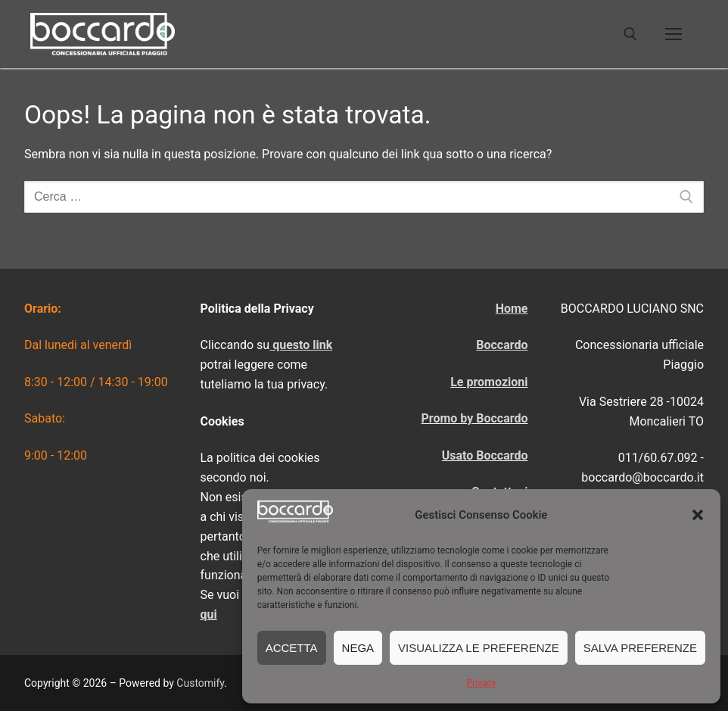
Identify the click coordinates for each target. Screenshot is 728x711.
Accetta (292, 648)
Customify (200, 683)
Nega (358, 648)
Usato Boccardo (485, 455)
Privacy (481, 683)
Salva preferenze (640, 648)
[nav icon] (674, 34)
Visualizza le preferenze (479, 648)
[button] (698, 515)
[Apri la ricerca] (630, 34)
